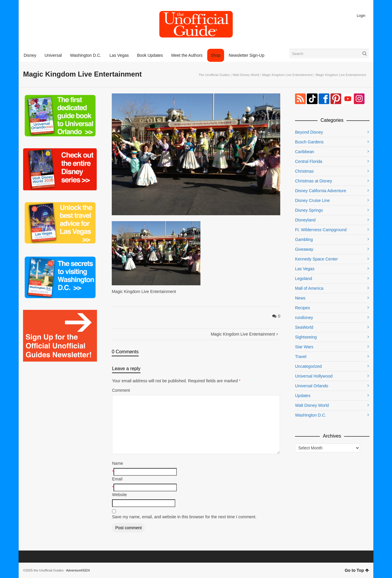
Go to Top (357, 570)
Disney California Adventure (321, 191)
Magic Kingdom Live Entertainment (287, 75)
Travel (301, 357)
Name (118, 463)
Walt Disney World (246, 75)
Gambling (304, 239)
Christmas (304, 171)
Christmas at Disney (314, 181)
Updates (303, 396)
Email (117, 479)
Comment (121, 390)
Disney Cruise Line (312, 200)
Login (361, 16)
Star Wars (304, 347)
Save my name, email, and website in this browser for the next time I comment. (184, 517)
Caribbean (305, 152)
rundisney (304, 318)
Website (119, 495)
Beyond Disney (309, 132)
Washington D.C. (311, 415)
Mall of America (309, 288)
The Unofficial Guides (214, 75)
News (300, 298)
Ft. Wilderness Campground (321, 230)
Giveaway (304, 249)
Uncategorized (308, 366)
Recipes (303, 308)
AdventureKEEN (78, 570)
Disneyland (305, 220)
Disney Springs (309, 210)
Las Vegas (305, 269)
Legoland (304, 279)
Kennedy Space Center (316, 259)
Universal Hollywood (314, 376)
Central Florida (309, 161)
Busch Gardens (309, 142)
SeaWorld (304, 327)
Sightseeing (306, 337)
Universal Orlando (312, 386)
